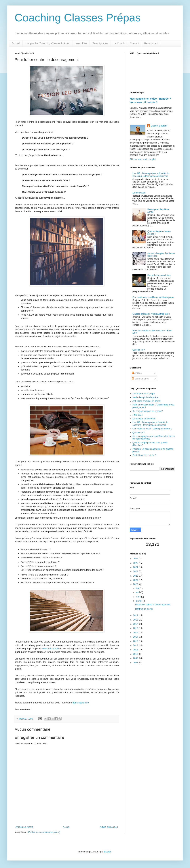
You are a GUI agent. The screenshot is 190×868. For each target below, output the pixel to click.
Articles (137, 373)
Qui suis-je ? (139, 350)
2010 (136, 654)
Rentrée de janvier (144, 609)
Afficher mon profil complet (143, 159)
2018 (136, 620)
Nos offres (81, 43)
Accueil (16, 43)
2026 (136, 559)
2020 (136, 584)
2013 (136, 641)
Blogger (108, 852)
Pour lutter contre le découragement (153, 605)
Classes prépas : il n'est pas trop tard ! (151, 314)
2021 (136, 580)
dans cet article (51, 648)
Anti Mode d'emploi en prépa (146, 401)
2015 (136, 633)
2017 (136, 624)
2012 (136, 645)
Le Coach (119, 43)
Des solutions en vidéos (159, 275)
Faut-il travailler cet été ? (144, 455)
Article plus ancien (109, 827)
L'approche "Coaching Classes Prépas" (48, 43)
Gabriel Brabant (159, 126)
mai (138, 588)
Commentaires (140, 379)
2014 (136, 637)
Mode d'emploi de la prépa (145, 397)
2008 (136, 663)
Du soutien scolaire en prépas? (148, 411)
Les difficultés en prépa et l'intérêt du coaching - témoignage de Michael (150, 424)
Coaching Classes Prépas (78, 18)
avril (138, 592)
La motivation (139, 193)
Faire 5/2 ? (138, 415)
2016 (136, 628)
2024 (136, 567)
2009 (136, 658)
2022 (136, 576)
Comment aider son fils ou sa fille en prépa (153, 297)
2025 (136, 563)
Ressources (151, 43)
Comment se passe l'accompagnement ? (152, 429)
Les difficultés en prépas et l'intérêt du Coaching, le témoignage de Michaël (151, 175)
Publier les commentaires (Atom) (44, 832)
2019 (136, 615)
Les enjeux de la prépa (144, 394)
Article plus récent (24, 827)
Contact (134, 43)
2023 (136, 571)
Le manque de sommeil (144, 419)
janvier (139, 601)
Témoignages (100, 43)
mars (138, 597)
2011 (136, 650)
